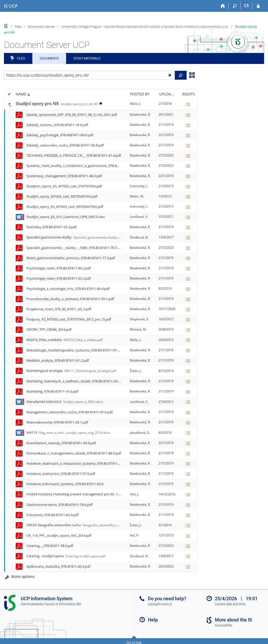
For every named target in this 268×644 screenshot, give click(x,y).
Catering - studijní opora (66, 556)
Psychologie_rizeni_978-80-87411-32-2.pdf (58, 278)
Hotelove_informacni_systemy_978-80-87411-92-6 (65, 484)
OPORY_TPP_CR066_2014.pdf (49, 329)
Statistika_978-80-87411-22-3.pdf (51, 227)
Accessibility (224, 625)
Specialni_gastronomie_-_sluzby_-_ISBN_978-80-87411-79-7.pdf (75, 248)
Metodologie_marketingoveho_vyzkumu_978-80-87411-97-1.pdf (76, 350)
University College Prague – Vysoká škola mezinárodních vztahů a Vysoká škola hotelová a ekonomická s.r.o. (145, 26)
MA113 (68, 432)
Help (153, 620)
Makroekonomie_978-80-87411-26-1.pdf (57, 422)
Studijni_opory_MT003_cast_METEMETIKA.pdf (62, 196)
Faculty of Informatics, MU (63, 604)
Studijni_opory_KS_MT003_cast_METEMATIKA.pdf (65, 207)
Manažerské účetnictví (65, 402)
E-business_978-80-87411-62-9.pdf (52, 515)
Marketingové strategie (71, 371)
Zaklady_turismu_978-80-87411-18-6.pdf (57, 125)
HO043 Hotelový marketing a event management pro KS (85, 494)
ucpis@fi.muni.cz (160, 604)
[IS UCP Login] (258, 6)
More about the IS (233, 620)
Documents (49, 58)
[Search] (235, 6)
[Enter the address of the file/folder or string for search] (89, 75)
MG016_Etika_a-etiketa (65, 340)
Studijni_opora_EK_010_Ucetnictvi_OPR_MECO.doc (66, 217)
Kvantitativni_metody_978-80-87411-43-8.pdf (61, 443)
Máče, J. (135, 104)
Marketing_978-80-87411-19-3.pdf (52, 391)
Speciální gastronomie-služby (85, 237)
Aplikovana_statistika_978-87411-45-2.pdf (58, 566)
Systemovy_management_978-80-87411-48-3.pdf (64, 176)
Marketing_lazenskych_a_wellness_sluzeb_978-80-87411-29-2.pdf (76, 381)
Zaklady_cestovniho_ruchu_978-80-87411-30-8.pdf (65, 145)
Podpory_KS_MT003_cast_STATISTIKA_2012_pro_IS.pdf (69, 319)
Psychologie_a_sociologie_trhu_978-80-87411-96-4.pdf (68, 289)
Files (18, 26)
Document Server (41, 26)
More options (19, 577)
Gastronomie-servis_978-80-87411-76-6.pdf (59, 505)
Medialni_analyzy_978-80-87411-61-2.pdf (58, 360)
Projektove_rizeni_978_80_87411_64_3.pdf (59, 309)
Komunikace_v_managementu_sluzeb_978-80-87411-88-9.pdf (74, 453)
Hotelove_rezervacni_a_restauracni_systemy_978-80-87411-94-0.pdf (79, 463)
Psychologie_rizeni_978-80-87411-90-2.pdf (58, 268)
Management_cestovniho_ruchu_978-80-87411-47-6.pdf (69, 412)
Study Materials (87, 58)
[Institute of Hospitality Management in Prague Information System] (11, 6)
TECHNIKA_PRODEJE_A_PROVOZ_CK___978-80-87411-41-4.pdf (74, 155)
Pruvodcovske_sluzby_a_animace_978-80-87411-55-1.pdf (70, 299)
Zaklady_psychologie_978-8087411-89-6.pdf (60, 135)
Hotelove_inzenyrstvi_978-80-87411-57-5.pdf (61, 474)
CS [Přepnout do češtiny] (246, 6)
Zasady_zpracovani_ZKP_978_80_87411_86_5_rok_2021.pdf (72, 115)
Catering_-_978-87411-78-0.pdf (50, 546)
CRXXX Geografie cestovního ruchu (78, 525)
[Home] (223, 6)
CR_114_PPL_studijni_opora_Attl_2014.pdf (59, 535)
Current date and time (230, 604)
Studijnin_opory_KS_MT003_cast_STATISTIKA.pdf (64, 186)
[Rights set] (188, 104)
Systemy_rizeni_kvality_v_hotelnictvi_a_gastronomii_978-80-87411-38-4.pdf (84, 166)
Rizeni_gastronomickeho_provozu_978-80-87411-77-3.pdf (71, 258)
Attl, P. (134, 535)
